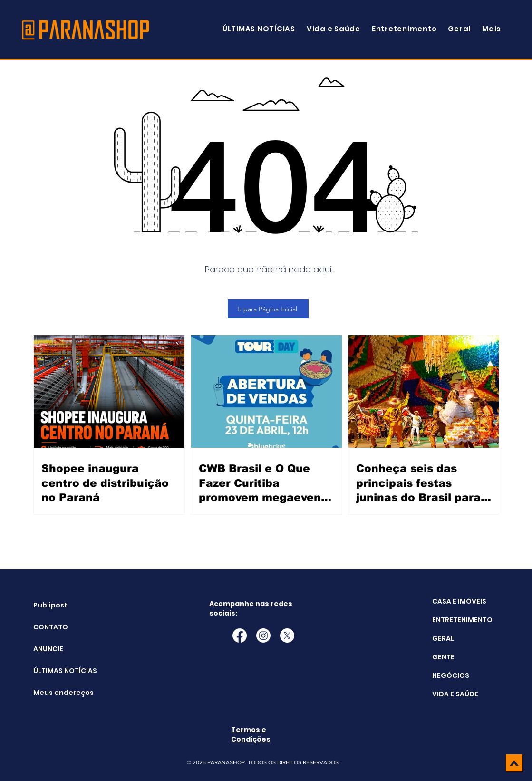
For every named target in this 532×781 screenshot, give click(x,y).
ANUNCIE (48, 649)
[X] (287, 636)
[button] (492, 29)
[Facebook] (240, 636)
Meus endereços (57, 693)
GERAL (443, 638)
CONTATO (51, 627)
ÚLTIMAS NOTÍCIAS (57, 671)
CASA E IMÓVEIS (459, 601)
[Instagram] (263, 636)
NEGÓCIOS (451, 675)
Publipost (50, 605)
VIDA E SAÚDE (455, 694)
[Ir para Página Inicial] (268, 309)
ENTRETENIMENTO (462, 620)
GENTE (443, 657)
